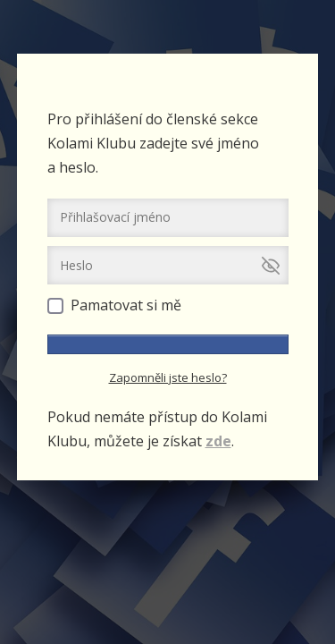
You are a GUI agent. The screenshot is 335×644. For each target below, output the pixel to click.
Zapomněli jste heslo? (168, 377)
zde (218, 441)
